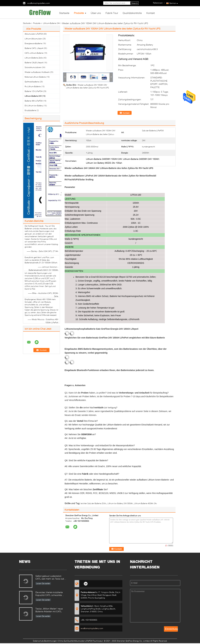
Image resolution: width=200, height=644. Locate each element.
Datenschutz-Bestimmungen (45, 641)
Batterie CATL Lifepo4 (34, 48)
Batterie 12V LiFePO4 (34, 91)
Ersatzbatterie (30, 110)
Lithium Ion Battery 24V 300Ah (120, 503)
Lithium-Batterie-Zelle (34, 58)
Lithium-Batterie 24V (51, 23)
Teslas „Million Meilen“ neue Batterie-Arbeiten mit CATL (49, 610)
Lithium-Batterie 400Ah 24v (145, 503)
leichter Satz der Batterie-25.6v (93, 503)
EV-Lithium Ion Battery (34, 106)
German (174, 3)
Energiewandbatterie (33, 43)
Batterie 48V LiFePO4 (34, 101)
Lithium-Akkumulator (33, 39)
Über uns (96, 13)
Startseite (64, 13)
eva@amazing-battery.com (39, 3)
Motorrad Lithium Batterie (35, 77)
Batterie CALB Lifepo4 (34, 63)
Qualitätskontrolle (132, 13)
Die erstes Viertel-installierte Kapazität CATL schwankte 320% (49, 594)
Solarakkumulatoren (33, 67)
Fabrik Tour (112, 13)
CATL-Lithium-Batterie (34, 53)
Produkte (79, 13)
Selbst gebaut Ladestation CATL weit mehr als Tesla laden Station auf (51, 578)
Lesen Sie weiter (43, 583)
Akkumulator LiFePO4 (34, 34)
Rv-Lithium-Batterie (33, 86)
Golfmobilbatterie (32, 82)
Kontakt (151, 13)
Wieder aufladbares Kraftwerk (37, 72)
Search (135, 3)
